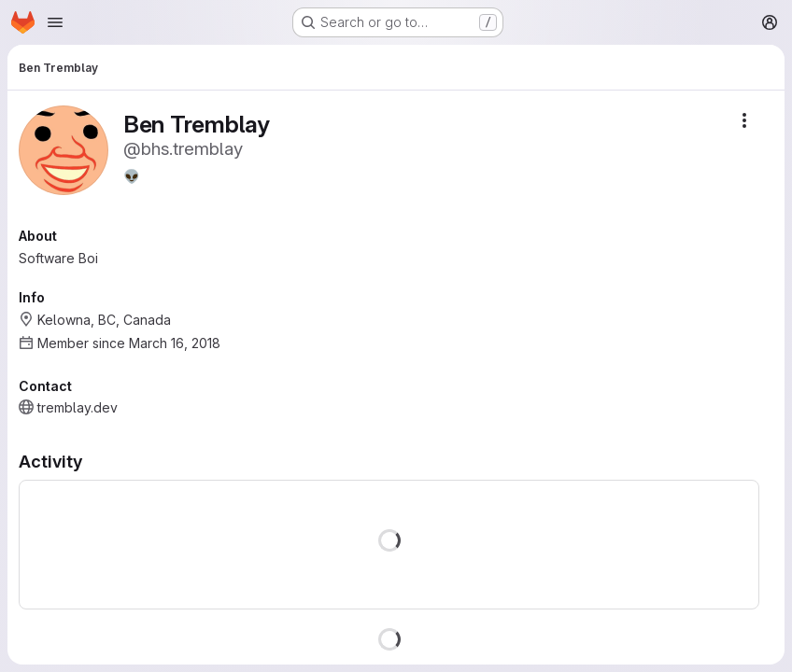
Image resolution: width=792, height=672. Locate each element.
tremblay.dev (78, 407)
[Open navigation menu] (55, 22)
